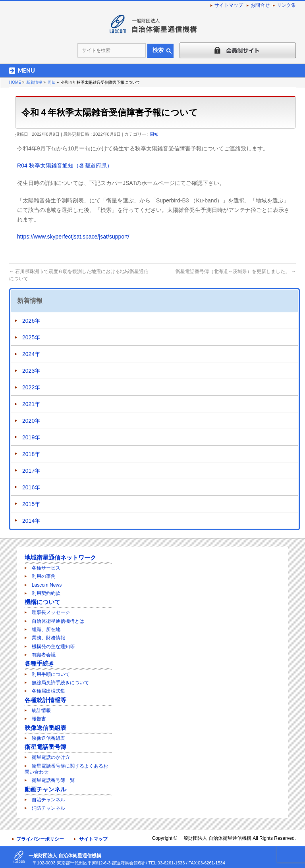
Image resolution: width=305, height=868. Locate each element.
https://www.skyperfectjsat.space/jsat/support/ (73, 237)
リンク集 (286, 5)
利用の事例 (44, 576)
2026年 (31, 321)
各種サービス (46, 568)
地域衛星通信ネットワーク (60, 557)
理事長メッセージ (51, 612)
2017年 (31, 471)
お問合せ (260, 5)
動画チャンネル (45, 789)
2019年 (31, 437)
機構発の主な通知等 (53, 647)
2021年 (31, 404)
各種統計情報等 (45, 700)
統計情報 (41, 710)
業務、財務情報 (48, 638)
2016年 (31, 487)
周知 (154, 134)
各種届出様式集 (48, 691)
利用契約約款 (46, 593)
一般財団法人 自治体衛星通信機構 (215, 838)
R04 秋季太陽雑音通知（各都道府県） (65, 166)
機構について (42, 602)
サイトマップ (229, 5)
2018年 (31, 454)
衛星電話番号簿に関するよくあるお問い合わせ (66, 769)
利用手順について (51, 674)
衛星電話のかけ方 (51, 757)
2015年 (31, 504)
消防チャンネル (48, 808)
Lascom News (47, 585)
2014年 (31, 521)
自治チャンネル (48, 800)
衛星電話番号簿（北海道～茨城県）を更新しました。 (236, 271)
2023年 (31, 371)
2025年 (31, 337)
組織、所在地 (46, 629)
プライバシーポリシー (40, 839)
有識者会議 (44, 655)
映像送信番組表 (45, 728)
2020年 (31, 421)
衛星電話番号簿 (45, 747)
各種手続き (40, 663)
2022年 (31, 387)
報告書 (39, 719)
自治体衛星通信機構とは (58, 621)
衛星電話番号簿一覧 (53, 780)
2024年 (31, 354)
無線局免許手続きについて (60, 683)
